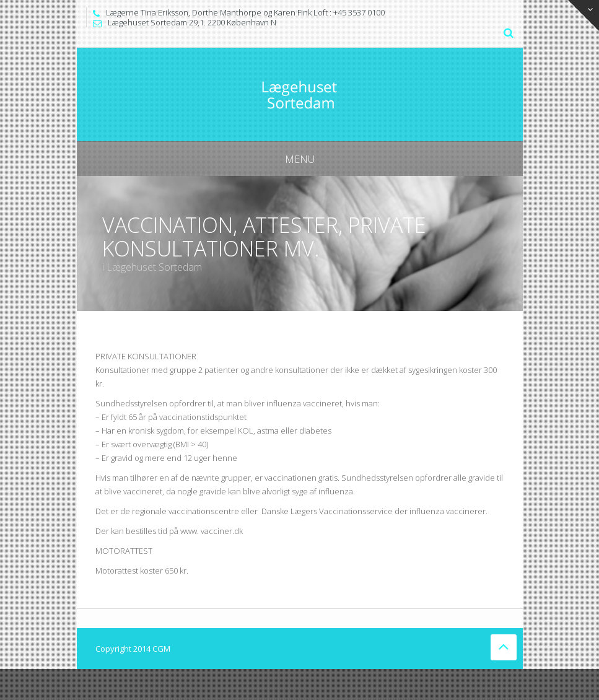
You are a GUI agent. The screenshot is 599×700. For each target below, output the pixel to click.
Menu (300, 159)
